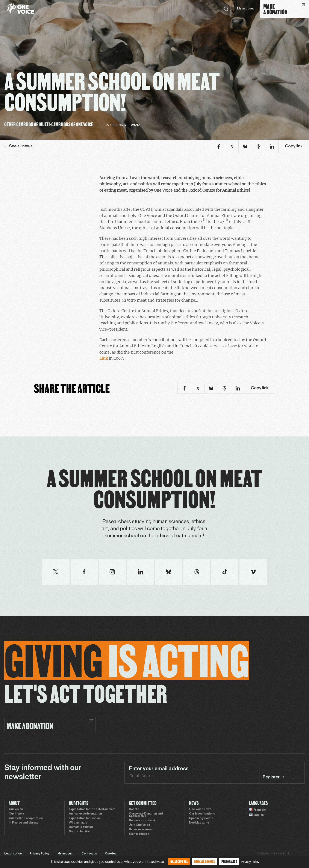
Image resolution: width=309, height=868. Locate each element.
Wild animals (78, 823)
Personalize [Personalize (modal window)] (229, 861)
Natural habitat (79, 832)
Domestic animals (81, 827)
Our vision (16, 809)
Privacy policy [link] (250, 862)
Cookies (111, 854)
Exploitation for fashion (85, 818)
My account (245, 9)
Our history (17, 814)
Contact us (89, 854)
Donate (134, 809)
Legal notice (13, 854)
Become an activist (142, 821)
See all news (18, 146)
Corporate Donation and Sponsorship (146, 815)
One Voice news (200, 809)
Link (104, 358)
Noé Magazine (199, 823)
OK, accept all (179, 861)
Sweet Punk (282, 854)
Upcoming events (201, 818)
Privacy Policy (39, 854)
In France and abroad (24, 823)
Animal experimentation (85, 814)
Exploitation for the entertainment (92, 809)
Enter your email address (159, 769)
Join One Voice (139, 825)
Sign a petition (139, 834)
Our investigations (202, 814)
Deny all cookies (204, 861)
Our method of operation (26, 818)
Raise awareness (141, 830)
